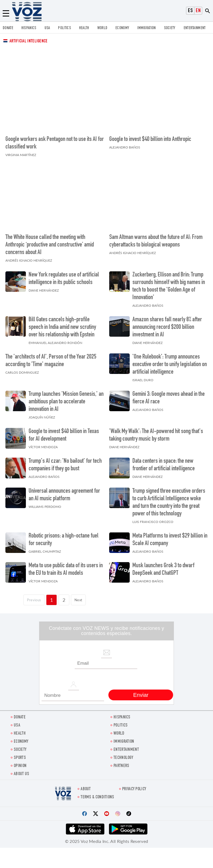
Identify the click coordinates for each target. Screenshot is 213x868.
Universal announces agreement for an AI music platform (64, 492)
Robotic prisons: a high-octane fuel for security (63, 537)
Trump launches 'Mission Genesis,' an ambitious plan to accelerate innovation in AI (66, 399)
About (86, 787)
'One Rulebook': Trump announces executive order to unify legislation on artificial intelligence (170, 362)
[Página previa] (32, 597)
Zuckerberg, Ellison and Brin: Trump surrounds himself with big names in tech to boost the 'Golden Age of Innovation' (169, 283)
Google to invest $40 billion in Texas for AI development (64, 433)
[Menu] (6, 13)
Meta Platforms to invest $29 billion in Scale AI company (170, 537)
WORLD (102, 28)
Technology (123, 755)
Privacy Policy (134, 787)
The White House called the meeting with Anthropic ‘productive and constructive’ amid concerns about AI (50, 242)
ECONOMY (122, 28)
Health (84, 28)
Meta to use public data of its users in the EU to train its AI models (66, 567)
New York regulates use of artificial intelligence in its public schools (64, 276)
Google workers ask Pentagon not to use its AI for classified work (55, 142)
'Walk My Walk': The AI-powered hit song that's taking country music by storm (156, 433)
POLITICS (64, 28)
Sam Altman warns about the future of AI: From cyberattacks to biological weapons (156, 239)
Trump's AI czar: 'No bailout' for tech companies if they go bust (65, 462)
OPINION (20, 763)
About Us (21, 771)
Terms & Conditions (97, 794)
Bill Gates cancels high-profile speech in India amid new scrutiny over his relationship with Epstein (62, 325)
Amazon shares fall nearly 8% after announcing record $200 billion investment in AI (167, 325)
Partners (121, 763)
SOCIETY (170, 28)
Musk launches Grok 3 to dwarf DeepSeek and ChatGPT (163, 567)
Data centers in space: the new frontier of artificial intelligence (164, 462)
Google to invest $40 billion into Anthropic (150, 138)
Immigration (146, 28)
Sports (20, 755)
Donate (8, 28)
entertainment (195, 28)
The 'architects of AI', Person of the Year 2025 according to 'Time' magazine (51, 358)
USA (47, 28)
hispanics (29, 28)
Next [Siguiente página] (81, 597)
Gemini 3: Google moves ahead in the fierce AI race (169, 396)
